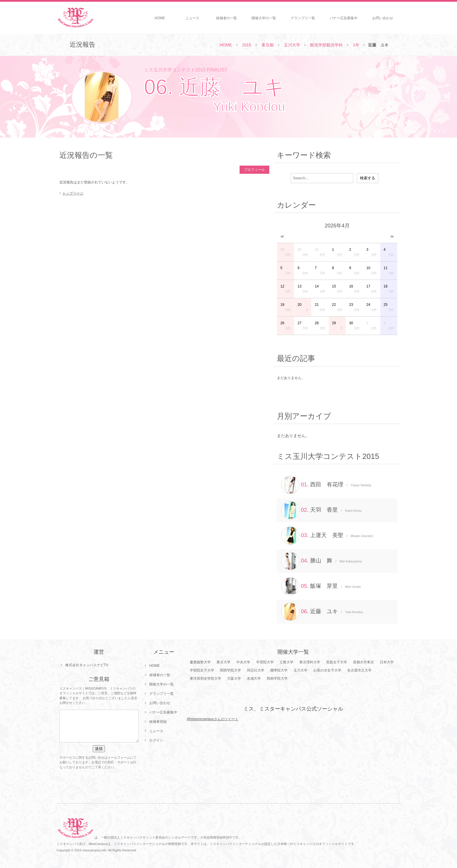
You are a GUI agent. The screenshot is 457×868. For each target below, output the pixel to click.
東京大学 (224, 662)
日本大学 (387, 662)
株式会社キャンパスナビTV (87, 665)
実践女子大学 (337, 662)
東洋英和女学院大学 (205, 678)
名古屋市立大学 (359, 670)
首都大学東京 (363, 662)
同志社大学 (256, 670)
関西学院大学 (231, 670)
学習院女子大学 (202, 670)
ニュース (192, 18)
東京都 (268, 45)
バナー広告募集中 (344, 18)
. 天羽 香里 (321, 510)
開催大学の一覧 (264, 18)
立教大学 (286, 662)
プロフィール (254, 170)
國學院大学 (279, 670)
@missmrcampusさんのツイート (213, 719)
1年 (356, 45)
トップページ (73, 193)
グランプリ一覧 (303, 18)
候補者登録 (158, 722)
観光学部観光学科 (326, 45)
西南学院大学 (277, 678)
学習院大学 (265, 662)
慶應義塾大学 (200, 662)
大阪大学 (234, 678)
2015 (247, 45)
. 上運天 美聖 (327, 536)
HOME (160, 18)
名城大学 (254, 678)
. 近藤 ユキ (322, 612)
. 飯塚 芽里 (321, 586)
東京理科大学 (310, 662)
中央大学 (243, 662)
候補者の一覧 (226, 18)
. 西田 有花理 (326, 485)
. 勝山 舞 (321, 561)
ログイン (156, 740)
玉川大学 (292, 45)
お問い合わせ (383, 18)
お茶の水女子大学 (327, 670)
